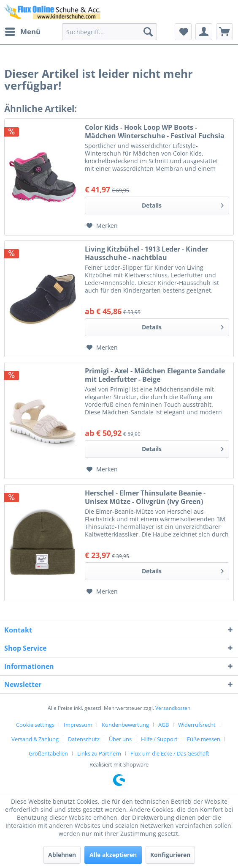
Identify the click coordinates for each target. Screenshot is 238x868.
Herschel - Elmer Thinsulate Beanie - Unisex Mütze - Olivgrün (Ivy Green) (145, 497)
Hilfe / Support (159, 739)
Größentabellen (48, 753)
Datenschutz (84, 739)
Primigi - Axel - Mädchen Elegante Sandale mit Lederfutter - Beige (155, 375)
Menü (23, 31)
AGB (164, 725)
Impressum (78, 725)
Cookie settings (35, 725)
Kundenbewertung (125, 725)
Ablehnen (62, 855)
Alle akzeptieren (113, 855)
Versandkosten (173, 708)
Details (183, 204)
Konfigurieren (170, 855)
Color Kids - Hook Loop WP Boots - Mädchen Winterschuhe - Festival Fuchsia (155, 131)
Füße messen (204, 739)
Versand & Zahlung (35, 739)
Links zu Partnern (99, 753)
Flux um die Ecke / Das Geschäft (170, 753)
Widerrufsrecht (197, 725)
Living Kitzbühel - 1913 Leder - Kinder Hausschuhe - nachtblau (146, 253)
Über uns (120, 739)
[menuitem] (22, 32)
